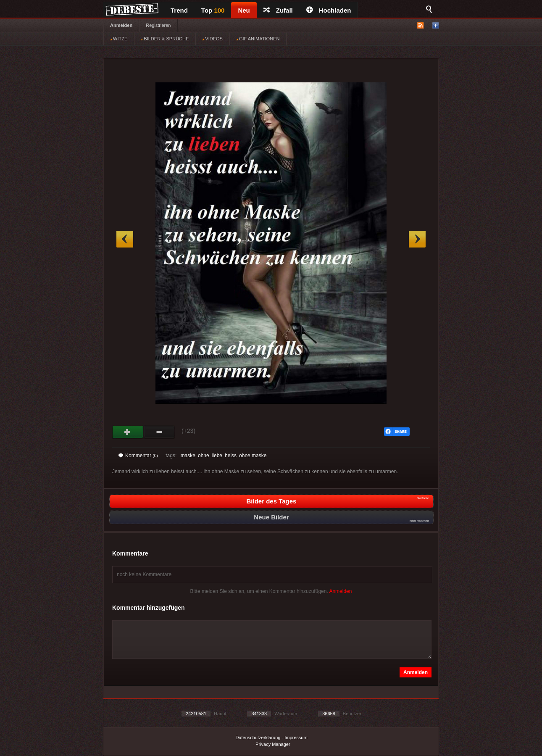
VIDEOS (212, 39)
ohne (204, 456)
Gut (128, 432)
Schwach (159, 432)
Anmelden (121, 25)
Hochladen (329, 10)
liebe (217, 456)
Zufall (278, 10)
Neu (244, 10)
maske (188, 456)
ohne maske (253, 456)
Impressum (296, 738)
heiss (231, 456)
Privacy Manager (273, 744)
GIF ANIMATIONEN (258, 39)
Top (213, 10)
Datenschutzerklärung (258, 738)
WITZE (119, 39)
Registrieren (158, 25)
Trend (179, 10)
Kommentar (138, 456)
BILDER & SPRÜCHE (165, 39)
